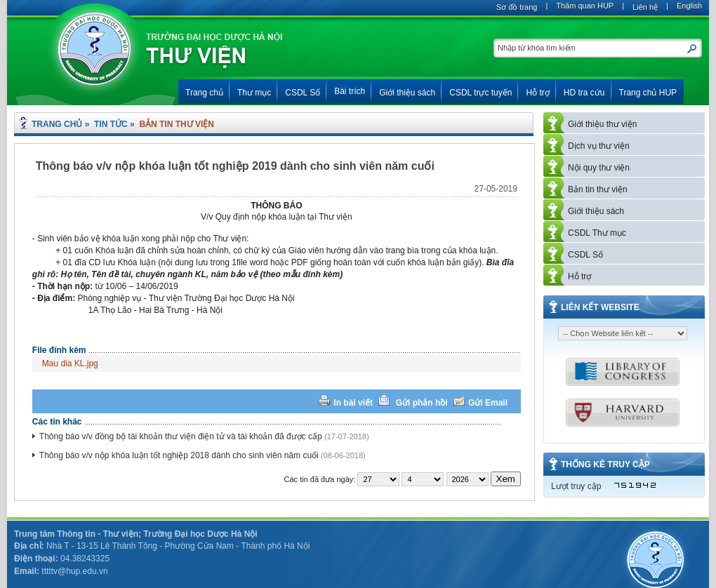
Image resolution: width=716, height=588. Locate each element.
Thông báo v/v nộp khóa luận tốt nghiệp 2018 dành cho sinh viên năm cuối (179, 455)
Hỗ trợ (579, 276)
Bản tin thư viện (598, 189)
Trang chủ (57, 124)
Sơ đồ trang (517, 7)
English (689, 6)
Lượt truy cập (576, 486)
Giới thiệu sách (596, 211)
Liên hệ (645, 7)
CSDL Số (585, 255)
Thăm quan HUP (585, 6)
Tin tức (111, 124)
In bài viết (353, 403)
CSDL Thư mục (597, 233)
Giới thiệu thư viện (602, 124)
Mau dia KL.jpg (70, 363)
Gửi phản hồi (423, 403)
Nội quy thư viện (599, 168)
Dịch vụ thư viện (599, 146)
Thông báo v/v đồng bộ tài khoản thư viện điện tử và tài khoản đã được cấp (181, 436)
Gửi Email (488, 403)
